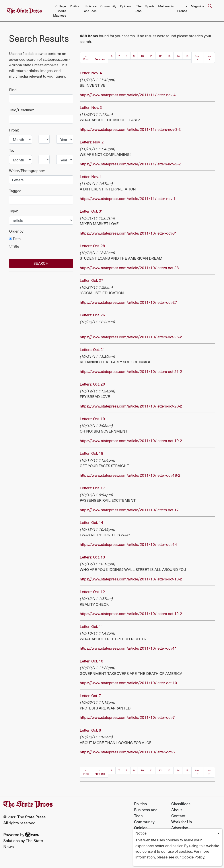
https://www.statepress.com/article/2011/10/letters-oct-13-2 (131, 579)
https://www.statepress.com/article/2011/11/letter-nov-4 (128, 95)
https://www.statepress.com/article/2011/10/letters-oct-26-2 (131, 337)
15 (187, 56)
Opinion (125, 6)
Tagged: (16, 191)
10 (142, 56)
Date (15, 239)
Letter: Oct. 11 (92, 626)
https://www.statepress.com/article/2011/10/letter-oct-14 (128, 544)
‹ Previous (100, 58)
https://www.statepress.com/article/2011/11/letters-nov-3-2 (130, 129)
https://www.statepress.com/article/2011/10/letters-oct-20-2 (131, 406)
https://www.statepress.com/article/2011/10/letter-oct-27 (128, 302)
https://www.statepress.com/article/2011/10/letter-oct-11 (128, 648)
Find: (13, 90)
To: (12, 150)
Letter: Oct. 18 (92, 453)
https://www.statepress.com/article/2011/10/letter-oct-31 (128, 233)
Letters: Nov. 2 (92, 142)
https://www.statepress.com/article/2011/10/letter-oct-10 (128, 683)
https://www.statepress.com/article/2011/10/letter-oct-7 (127, 717)
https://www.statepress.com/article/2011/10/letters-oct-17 (129, 510)
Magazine (198, 6)
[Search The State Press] (210, 11)
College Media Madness (60, 11)
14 (178, 56)
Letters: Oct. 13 (92, 557)
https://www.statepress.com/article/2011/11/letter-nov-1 (128, 198)
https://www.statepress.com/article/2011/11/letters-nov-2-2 (130, 164)
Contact (178, 816)
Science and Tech (90, 8)
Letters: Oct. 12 (92, 592)
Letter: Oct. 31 (92, 211)
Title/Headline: (21, 110)
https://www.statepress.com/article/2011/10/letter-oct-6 (127, 752)
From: (14, 130)
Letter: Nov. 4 (91, 73)
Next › (197, 58)
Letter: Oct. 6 (90, 730)
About (177, 810)
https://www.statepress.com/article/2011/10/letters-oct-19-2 (131, 441)
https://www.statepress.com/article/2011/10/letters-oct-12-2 (131, 613)
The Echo (138, 8)
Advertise (180, 828)
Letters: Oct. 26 (92, 315)
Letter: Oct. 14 (92, 522)
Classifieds (181, 804)
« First (86, 58)
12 (160, 56)
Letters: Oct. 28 (92, 246)
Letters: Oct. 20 (92, 384)
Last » (209, 58)
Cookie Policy (193, 857)
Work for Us (182, 822)
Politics (75, 6)
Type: (14, 211)
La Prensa (182, 8)
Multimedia (166, 6)
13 (169, 56)
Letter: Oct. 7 (90, 696)
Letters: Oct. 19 (92, 419)
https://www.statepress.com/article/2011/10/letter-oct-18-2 (130, 475)
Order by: (17, 231)
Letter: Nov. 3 (91, 107)
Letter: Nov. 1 (91, 176)
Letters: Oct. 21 (92, 349)
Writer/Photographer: (27, 171)
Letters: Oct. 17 (92, 488)
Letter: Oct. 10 (92, 661)
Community (108, 6)
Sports (150, 6)
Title (14, 246)
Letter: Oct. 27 (92, 280)
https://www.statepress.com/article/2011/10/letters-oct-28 (129, 268)
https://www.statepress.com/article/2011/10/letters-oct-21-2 (131, 371)
